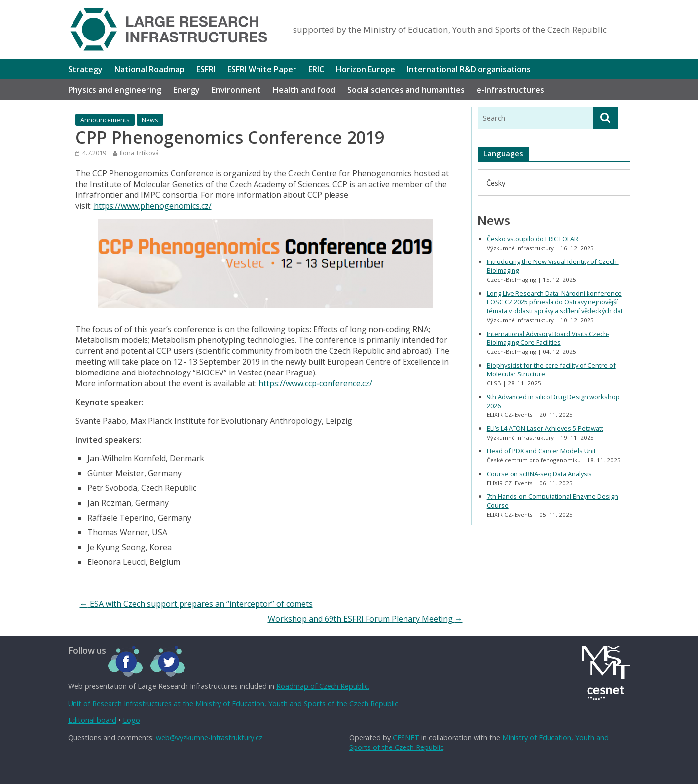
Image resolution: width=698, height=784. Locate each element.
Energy (186, 90)
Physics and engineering (115, 90)
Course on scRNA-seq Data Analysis (539, 474)
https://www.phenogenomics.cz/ (153, 206)
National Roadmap (149, 69)
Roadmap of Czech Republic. (323, 686)
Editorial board (92, 720)
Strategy (85, 69)
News (150, 120)
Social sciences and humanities (406, 90)
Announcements (105, 120)
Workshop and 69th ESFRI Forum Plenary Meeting (365, 619)
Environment (236, 90)
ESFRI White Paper (262, 69)
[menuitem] (496, 182)
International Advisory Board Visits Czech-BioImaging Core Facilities (548, 338)
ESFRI (206, 69)
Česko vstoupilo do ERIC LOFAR (533, 239)
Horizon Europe (366, 69)
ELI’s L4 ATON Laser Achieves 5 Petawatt (545, 428)
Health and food (304, 90)
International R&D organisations (469, 69)
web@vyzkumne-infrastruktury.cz (209, 737)
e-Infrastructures (510, 90)
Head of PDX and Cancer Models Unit (541, 451)
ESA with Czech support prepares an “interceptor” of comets (196, 604)
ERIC (316, 69)
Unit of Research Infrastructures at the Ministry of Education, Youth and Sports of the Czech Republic (233, 703)
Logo (131, 720)
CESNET (406, 737)
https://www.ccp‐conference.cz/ (315, 383)
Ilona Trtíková (139, 153)
